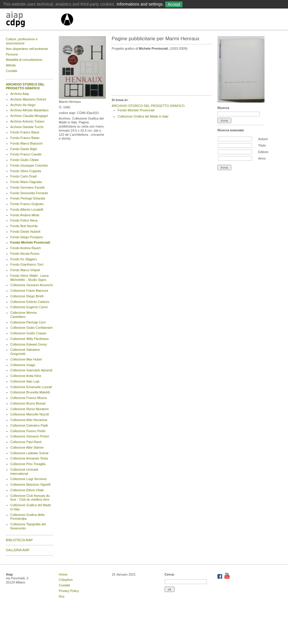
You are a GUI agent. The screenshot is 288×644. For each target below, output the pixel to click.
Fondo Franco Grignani (27, 204)
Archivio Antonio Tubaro (27, 121)
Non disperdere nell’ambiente (27, 49)
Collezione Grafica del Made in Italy (143, 116)
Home (63, 574)
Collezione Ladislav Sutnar (29, 453)
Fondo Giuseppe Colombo (29, 165)
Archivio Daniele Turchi (27, 127)
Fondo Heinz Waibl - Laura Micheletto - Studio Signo (29, 278)
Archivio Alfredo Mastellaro (29, 110)
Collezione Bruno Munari (28, 403)
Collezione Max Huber (26, 359)
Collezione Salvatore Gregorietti (25, 352)
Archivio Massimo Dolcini (28, 99)
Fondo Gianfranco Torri (27, 264)
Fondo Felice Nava (24, 220)
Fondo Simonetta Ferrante (29, 193)
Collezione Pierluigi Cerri (28, 322)
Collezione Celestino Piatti (29, 425)
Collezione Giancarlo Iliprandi (31, 370)
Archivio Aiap (20, 94)
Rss (62, 596)
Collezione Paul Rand (26, 442)
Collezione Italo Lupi (25, 381)
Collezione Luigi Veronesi (29, 479)
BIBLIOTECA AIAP (19, 540)
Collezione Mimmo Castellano (24, 315)
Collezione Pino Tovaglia (28, 464)
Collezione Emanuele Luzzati (31, 387)
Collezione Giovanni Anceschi (32, 285)
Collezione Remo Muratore (30, 409)
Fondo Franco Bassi (25, 132)
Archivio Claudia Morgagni (29, 116)
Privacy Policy (69, 591)
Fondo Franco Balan (25, 138)
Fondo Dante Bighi (24, 149)
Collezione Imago (23, 365)
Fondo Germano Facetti (27, 187)
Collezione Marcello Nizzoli (30, 414)
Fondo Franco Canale (26, 154)
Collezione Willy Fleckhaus (30, 339)
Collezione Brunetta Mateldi (30, 392)
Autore (263, 139)
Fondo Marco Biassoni (26, 143)
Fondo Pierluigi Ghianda (28, 198)
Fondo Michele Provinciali (30, 242)
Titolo (262, 145)
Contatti (11, 71)
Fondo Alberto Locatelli (27, 209)
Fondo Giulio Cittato (25, 160)
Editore (263, 152)
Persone (12, 54)
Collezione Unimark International (24, 472)
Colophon (66, 580)
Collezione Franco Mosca (29, 398)
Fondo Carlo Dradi (24, 176)
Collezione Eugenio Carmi (29, 307)
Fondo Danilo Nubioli (25, 232)
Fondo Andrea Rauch (26, 248)
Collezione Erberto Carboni (30, 302)
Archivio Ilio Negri (23, 105)
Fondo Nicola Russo (25, 254)
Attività (11, 65)
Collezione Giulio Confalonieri (31, 328)
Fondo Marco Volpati (25, 270)
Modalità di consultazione (24, 60)
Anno (262, 158)
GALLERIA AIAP (18, 550)
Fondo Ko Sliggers (24, 259)
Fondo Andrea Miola (25, 215)
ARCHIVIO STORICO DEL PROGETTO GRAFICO (25, 86)
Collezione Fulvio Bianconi (29, 291)
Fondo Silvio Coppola (26, 171)
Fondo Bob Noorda (24, 226)
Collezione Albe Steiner (27, 447)
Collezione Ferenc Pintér (28, 431)
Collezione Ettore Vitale (27, 490)
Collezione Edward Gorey (29, 344)
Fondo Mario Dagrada (26, 182)
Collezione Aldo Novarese (29, 420)
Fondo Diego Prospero (27, 237)
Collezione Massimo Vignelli (30, 484)
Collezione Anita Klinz (26, 376)
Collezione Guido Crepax (28, 333)
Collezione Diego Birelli (27, 296)
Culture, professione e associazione (22, 41)
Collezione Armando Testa (29, 458)
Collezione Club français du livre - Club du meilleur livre (30, 498)
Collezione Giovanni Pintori (30, 436)
